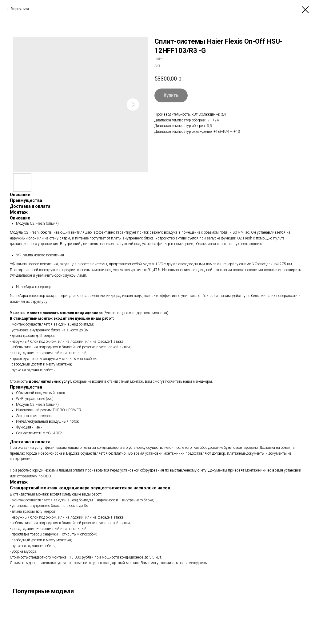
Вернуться (20, 9)
